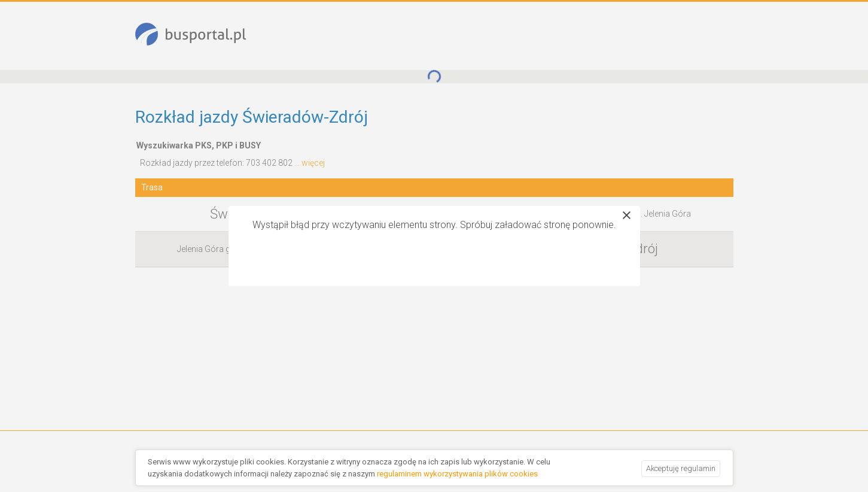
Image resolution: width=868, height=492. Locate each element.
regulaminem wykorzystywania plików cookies (457, 474)
